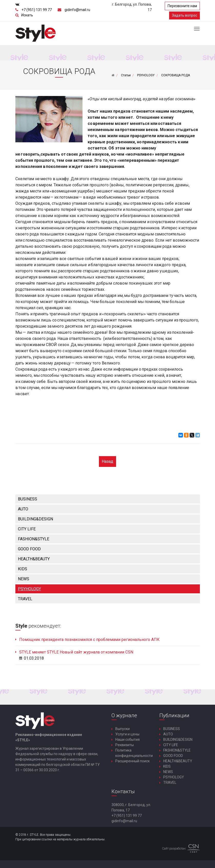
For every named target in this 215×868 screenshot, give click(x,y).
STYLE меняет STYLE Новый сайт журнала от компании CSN (76, 652)
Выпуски (122, 729)
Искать (27, 15)
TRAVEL (25, 599)
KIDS (23, 569)
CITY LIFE (27, 529)
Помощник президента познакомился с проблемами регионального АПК (89, 640)
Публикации (174, 715)
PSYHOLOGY (29, 589)
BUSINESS (28, 499)
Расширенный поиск (132, 761)
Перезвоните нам (182, 6)
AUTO (23, 509)
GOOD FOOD (29, 549)
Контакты (123, 791)
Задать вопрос (185, 15)
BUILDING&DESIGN (35, 519)
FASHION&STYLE (34, 539)
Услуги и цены (127, 734)
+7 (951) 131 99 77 (37, 10)
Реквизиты (125, 745)
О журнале (124, 715)
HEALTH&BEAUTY (34, 559)
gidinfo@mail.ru (77, 10)
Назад (108, 461)
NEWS (24, 579)
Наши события (127, 740)
